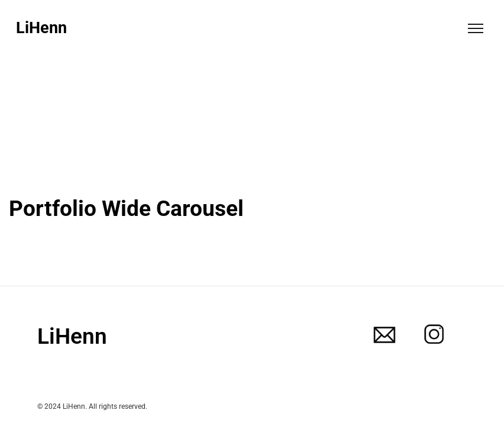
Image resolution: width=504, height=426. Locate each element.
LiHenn (41, 28)
